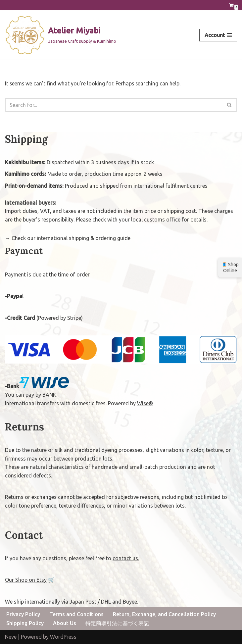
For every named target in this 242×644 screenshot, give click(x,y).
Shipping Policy (25, 623)
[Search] (114, 105)
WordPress (63, 637)
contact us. (126, 558)
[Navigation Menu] (218, 35)
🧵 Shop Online (230, 268)
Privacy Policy (23, 615)
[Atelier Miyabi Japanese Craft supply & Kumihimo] (61, 35)
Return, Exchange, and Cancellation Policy (164, 615)
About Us (65, 623)
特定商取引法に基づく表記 (117, 623)
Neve (11, 637)
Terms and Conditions (76, 615)
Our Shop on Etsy (26, 580)
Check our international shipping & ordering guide (71, 238)
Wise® (145, 403)
